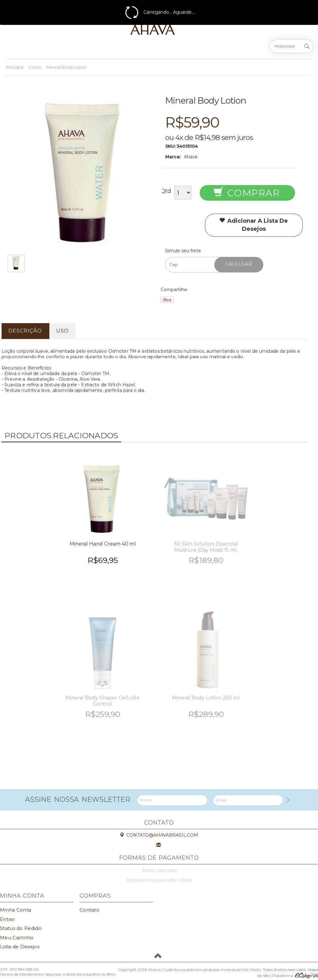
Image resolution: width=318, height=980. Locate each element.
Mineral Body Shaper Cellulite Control (103, 701)
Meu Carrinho (17, 938)
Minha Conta (16, 910)
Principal (15, 67)
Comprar (247, 193)
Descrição (25, 331)
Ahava (191, 157)
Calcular (239, 264)
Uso (62, 331)
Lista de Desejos (20, 947)
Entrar (7, 919)
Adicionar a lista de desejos (254, 225)
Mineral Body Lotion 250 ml (206, 698)
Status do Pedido (21, 928)
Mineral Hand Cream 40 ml (103, 544)
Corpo (35, 67)
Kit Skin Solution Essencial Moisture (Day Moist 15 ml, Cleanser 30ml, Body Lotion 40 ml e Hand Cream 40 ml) (206, 553)
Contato (89, 910)
